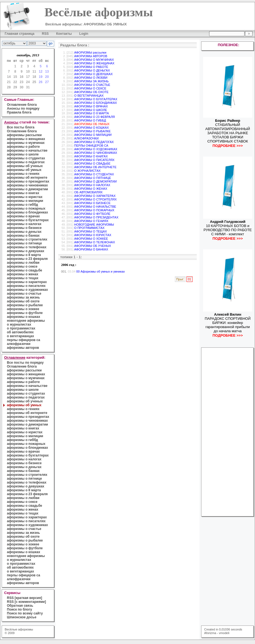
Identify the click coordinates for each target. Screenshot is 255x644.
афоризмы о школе (23, 154)
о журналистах (19, 324)
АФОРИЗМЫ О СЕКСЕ (90, 88)
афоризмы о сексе (22, 266)
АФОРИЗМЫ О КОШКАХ (92, 128)
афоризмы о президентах (28, 181)
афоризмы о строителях (27, 239)
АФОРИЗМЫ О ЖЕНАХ (91, 189)
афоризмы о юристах (25, 197)
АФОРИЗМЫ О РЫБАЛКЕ (93, 131)
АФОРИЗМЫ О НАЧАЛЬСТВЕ (95, 207)
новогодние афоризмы (26, 321)
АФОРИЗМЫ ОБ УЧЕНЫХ (93, 246)
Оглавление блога (22, 105)
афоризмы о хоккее (23, 309)
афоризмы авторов (23, 348)
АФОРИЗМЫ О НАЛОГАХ (92, 185)
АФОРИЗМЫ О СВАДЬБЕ (92, 163)
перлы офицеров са (23, 340)
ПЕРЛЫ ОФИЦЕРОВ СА (91, 146)
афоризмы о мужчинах (26, 143)
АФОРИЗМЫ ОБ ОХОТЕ (91, 92)
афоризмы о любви (23, 263)
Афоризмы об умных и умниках (102, 271)
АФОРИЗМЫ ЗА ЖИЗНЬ (92, 81)
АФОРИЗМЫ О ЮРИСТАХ (93, 235)
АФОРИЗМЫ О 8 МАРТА (92, 113)
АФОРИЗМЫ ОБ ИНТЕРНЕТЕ (95, 167)
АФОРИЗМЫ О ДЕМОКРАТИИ (96, 181)
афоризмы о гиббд (22, 205)
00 (78, 271)
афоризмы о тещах (23, 278)
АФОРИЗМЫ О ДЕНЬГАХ (92, 70)
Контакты (64, 34)
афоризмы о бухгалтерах (28, 220)
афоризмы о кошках (23, 317)
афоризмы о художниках (27, 290)
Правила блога (19, 112)
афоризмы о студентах (26, 158)
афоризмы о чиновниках (27, 185)
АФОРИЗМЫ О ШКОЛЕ (91, 110)
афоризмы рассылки (24, 135)
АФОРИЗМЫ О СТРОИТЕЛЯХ (96, 199)
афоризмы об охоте (23, 301)
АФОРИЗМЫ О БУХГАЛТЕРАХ (96, 99)
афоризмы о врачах (23, 216)
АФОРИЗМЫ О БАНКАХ (91, 249)
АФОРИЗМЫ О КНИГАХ (91, 156)
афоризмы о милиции (25, 201)
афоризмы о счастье (24, 294)
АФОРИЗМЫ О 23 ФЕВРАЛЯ (95, 117)
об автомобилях (20, 332)
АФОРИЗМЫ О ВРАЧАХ (91, 106)
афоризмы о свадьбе (25, 270)
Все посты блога (21, 127)
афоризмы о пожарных (26, 208)
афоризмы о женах (23, 274)
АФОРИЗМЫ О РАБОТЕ (91, 67)
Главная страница (20, 34)
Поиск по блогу (19, 609)
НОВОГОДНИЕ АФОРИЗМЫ (94, 225)
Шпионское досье (22, 617)
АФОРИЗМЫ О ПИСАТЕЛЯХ (94, 160)
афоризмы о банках (23, 236)
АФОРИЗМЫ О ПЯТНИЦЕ (93, 178)
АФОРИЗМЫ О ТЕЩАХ (91, 231)
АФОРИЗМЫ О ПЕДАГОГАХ (94, 142)
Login (84, 34)
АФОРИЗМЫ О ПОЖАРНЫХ (94, 210)
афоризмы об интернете (27, 178)
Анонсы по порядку (23, 109)
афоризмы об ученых (25, 166)
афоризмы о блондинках (27, 212)
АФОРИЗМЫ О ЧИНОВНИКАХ (96, 153)
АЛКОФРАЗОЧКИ (86, 138)
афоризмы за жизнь (23, 297)
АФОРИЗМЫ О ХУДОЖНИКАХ (96, 149)
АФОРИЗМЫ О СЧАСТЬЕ (92, 85)
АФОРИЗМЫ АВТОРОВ (91, 56)
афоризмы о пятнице (24, 243)
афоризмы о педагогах (26, 162)
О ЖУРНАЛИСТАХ (88, 171)
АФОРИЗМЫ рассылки (90, 52)
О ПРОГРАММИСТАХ (90, 228)
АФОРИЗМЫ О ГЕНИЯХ (91, 221)
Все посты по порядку (25, 363)
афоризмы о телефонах (27, 247)
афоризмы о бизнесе (24, 228)
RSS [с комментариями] (26, 602)
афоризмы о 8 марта (24, 255)
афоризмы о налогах (24, 224)
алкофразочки (19, 344)
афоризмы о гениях (23, 174)
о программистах (21, 328)
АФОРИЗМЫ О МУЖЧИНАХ (94, 60)
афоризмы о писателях (26, 286)
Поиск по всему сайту (25, 613)
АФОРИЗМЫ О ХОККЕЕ (91, 239)
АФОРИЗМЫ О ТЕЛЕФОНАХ (95, 242)
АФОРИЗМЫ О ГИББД (90, 120)
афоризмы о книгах (23, 193)
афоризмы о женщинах (26, 139)
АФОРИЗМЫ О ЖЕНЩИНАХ (94, 63)
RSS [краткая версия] (24, 598)
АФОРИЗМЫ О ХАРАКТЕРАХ (95, 196)
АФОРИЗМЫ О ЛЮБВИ (91, 78)
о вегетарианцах (20, 336)
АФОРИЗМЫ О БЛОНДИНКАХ (96, 103)
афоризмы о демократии (27, 189)
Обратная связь (20, 606)
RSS (45, 34)
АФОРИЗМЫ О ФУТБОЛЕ (92, 214)
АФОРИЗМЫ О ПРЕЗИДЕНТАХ (96, 217)
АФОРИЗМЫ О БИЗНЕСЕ (93, 203)
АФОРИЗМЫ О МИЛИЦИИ (93, 135)
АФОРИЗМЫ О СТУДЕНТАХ (94, 174)
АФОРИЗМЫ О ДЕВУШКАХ (94, 74)
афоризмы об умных (24, 170)
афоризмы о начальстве (27, 151)
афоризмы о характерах (27, 282)
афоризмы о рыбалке (25, 305)
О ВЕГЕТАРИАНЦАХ (89, 96)
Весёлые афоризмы (19, 629)
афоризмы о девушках (26, 251)
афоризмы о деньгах (24, 232)
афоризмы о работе (23, 147)
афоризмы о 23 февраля (27, 259)
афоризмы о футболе (25, 313)
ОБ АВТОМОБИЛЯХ (89, 192)
